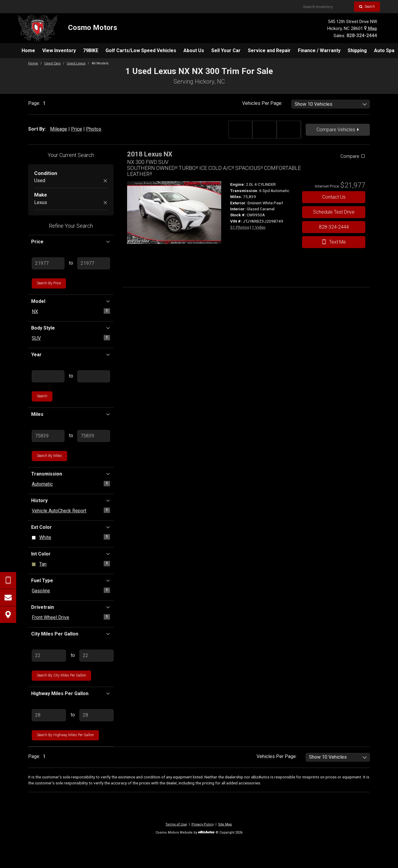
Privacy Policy (203, 824)
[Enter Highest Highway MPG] (97, 715)
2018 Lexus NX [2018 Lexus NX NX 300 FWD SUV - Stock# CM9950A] (150, 154)
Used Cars (52, 63)
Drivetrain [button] (71, 607)
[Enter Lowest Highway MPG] (49, 715)
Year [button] (71, 354)
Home (33, 63)
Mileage (59, 129)
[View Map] (8, 615)
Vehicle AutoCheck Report (59, 511)
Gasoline (41, 591)
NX (35, 311)
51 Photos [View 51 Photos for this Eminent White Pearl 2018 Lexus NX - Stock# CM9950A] (240, 227)
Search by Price (49, 283)
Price (77, 129)
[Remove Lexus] (105, 203)
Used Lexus (76, 63)
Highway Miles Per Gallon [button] (71, 693)
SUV (36, 338)
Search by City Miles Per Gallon (61, 675)
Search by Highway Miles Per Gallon (65, 735)
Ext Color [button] (71, 527)
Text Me (334, 242)
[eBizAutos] (206, 833)
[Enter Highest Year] (94, 376)
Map (371, 28)
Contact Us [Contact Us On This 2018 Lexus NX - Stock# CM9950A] (334, 197)
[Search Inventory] (326, 7)
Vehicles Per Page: (262, 103)
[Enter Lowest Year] (48, 376)
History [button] (71, 500)
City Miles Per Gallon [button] (71, 634)
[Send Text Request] (8, 580)
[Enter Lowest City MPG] (49, 656)
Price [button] (71, 241)
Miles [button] (71, 414)
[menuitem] (28, 51)
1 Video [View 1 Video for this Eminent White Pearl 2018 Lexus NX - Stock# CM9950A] (259, 227)
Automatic (42, 484)
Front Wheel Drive (50, 617)
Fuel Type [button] (71, 580)
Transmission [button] (71, 474)
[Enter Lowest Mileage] (48, 436)
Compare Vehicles (338, 130)
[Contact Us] (8, 597)
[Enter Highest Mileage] (94, 436)
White (45, 537)
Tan (43, 564)
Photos (94, 129)
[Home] (68, 28)
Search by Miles (49, 456)
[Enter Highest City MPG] (97, 656)
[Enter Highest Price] (94, 263)
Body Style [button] (71, 328)
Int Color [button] (71, 554)
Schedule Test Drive (334, 212)
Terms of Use (176, 824)
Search (367, 7)
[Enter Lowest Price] (48, 263)
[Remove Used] (105, 181)
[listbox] (331, 104)
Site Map (225, 824)
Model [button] (71, 301)
